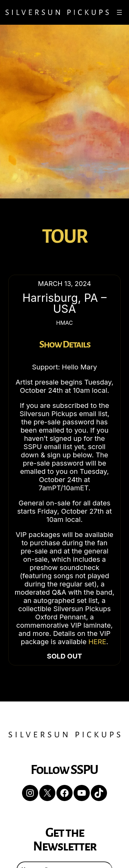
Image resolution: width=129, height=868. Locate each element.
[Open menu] (119, 12)
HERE (97, 642)
